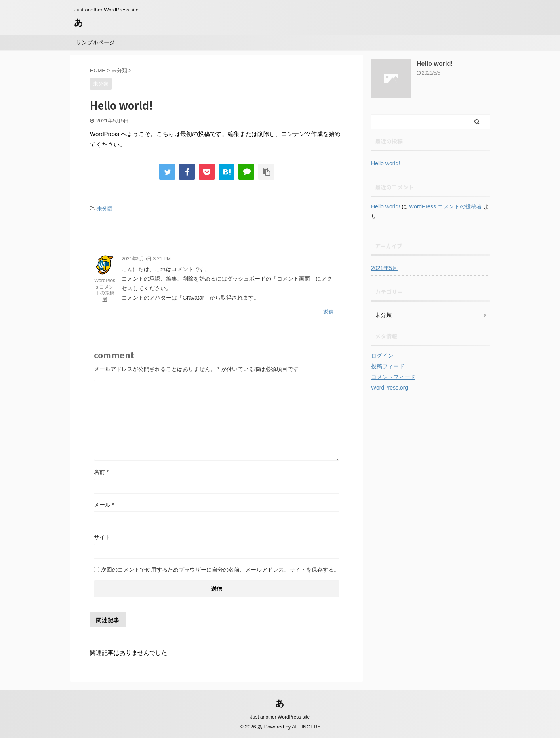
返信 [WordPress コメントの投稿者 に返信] (328, 312)
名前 (101, 472)
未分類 (105, 209)
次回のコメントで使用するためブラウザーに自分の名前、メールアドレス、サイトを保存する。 (220, 570)
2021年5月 (384, 268)
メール (104, 505)
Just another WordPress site (280, 717)
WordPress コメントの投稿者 (105, 290)
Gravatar (193, 298)
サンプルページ (95, 42)
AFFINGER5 (306, 727)
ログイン (382, 356)
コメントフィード (393, 377)
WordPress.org (390, 388)
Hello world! (435, 64)
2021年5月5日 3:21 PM (146, 259)
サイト (102, 537)
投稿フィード (388, 366)
